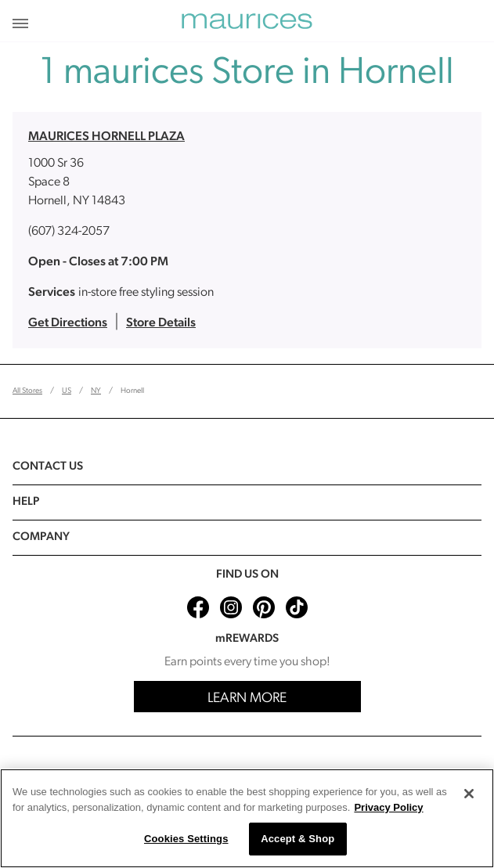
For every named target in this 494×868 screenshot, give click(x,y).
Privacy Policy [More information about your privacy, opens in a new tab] (388, 807)
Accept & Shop (297, 839)
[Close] (469, 794)
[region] (247, 818)
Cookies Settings (186, 839)
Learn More (247, 699)
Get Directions (68, 323)
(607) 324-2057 (69, 232)
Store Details (161, 323)
